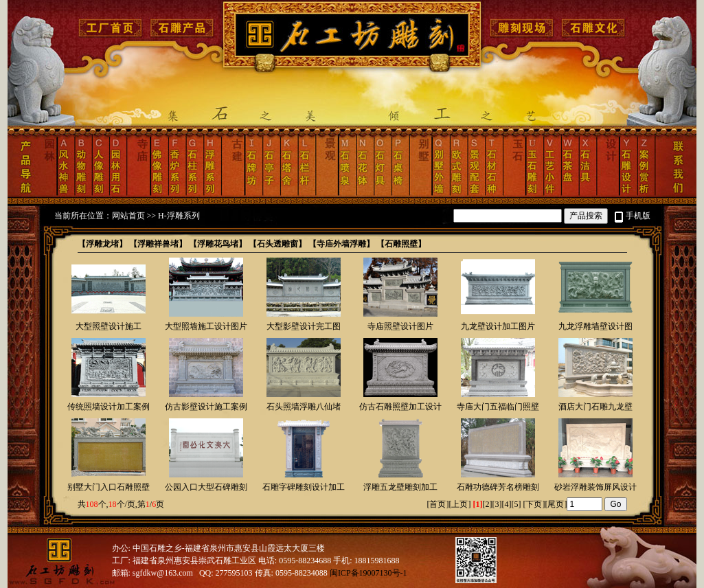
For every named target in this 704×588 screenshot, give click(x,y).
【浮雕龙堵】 (102, 244)
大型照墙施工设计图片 (206, 326)
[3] (497, 504)
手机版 (638, 216)
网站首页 (128, 216)
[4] (506, 504)
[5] (516, 504)
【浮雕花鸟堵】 (218, 244)
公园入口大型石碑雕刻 (206, 487)
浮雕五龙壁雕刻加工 (400, 487)
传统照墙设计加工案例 (109, 407)
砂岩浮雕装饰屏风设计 (595, 487)
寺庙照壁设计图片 (400, 326)
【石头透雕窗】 (277, 244)
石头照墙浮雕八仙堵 (304, 407)
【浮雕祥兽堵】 (158, 244)
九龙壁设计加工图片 (498, 326)
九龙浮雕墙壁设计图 (595, 326)
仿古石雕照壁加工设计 (400, 407)
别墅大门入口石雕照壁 (109, 487)
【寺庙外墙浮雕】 (341, 244)
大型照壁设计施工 (109, 326)
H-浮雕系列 (179, 216)
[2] (487, 504)
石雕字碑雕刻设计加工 (304, 487)
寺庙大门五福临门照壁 (498, 407)
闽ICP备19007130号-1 (368, 573)
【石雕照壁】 (401, 244)
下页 (534, 504)
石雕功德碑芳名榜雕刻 (498, 487)
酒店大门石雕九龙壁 (595, 407)
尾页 (556, 504)
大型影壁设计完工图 (304, 326)
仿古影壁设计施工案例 (206, 407)
